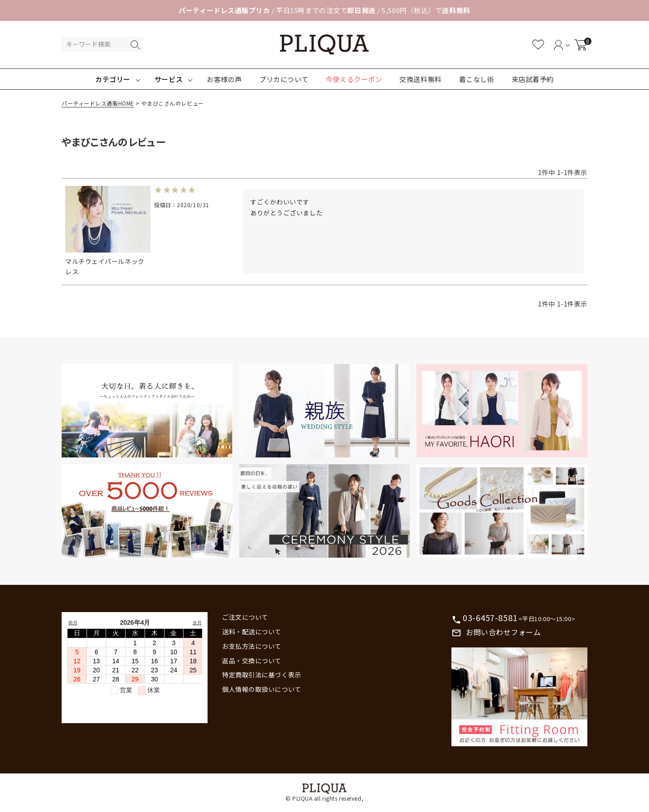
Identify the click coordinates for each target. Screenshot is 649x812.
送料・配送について (252, 632)
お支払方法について (252, 646)
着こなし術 (477, 79)
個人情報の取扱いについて (262, 689)
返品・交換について (252, 661)
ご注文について (245, 617)
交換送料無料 (420, 79)
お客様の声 (224, 79)
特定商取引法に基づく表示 (262, 675)
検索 (135, 45)
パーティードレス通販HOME (98, 103)
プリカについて (284, 79)
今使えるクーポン (354, 79)
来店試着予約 (533, 79)
